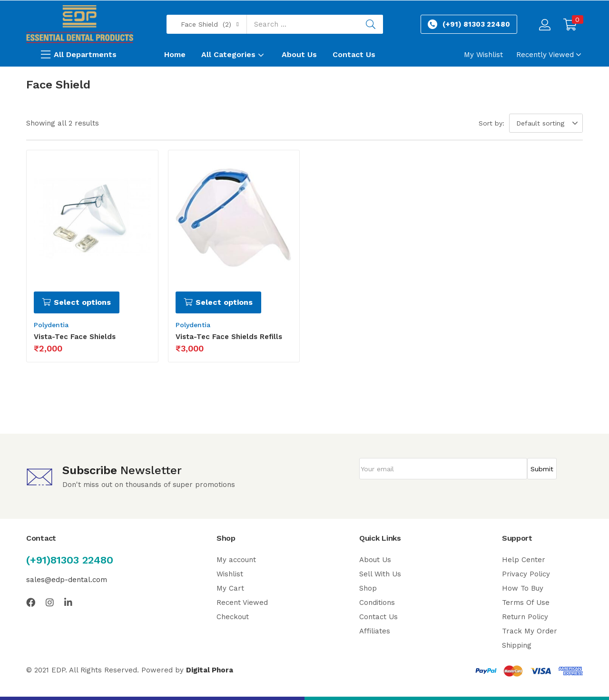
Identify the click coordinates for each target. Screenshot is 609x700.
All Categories (234, 54)
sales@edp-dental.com (67, 580)
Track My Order (530, 631)
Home (175, 54)
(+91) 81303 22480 (476, 24)
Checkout (233, 617)
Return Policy (525, 617)
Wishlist (230, 574)
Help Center (524, 560)
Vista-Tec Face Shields (75, 337)
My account (236, 560)
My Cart (230, 588)
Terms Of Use (526, 603)
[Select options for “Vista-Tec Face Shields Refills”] (218, 302)
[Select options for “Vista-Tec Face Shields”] (77, 302)
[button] (207, 24)
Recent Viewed (242, 603)
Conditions (377, 603)
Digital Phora (210, 670)
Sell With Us (380, 574)
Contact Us (354, 54)
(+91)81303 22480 (70, 560)
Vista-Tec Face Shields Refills (229, 337)
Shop (368, 588)
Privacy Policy (526, 574)
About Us (299, 54)
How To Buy (523, 588)
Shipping (517, 645)
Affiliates (375, 631)
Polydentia (51, 325)
